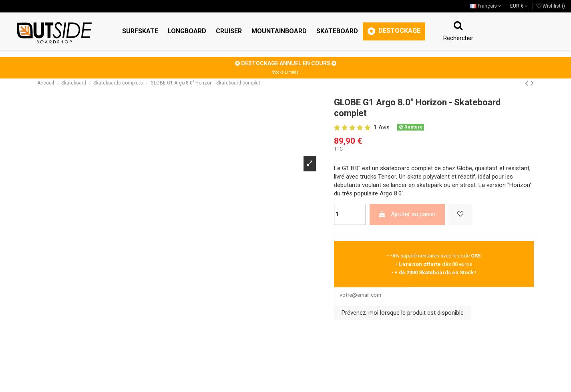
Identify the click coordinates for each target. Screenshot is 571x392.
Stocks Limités (285, 72)
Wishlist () (551, 6)
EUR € (519, 6)
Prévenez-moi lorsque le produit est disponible (403, 314)
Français (486, 6)
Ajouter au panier (407, 214)
